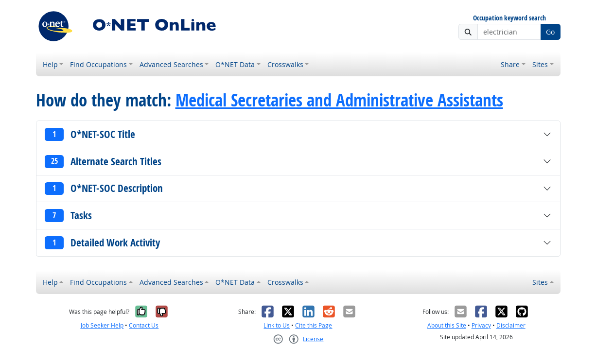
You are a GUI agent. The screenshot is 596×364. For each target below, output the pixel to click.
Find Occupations (98, 64)
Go (550, 32)
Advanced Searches (171, 64)
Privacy (481, 325)
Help (50, 64)
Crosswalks (285, 64)
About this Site (447, 325)
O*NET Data (235, 64)
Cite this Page (314, 325)
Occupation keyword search (509, 18)
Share (510, 64)
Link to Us (277, 325)
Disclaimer (511, 325)
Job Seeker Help (102, 325)
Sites (540, 64)
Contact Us (144, 325)
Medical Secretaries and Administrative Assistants (339, 100)
